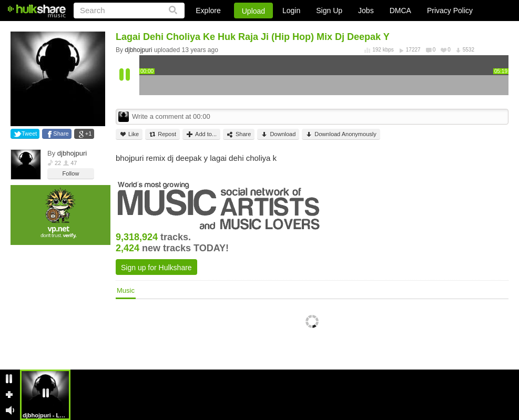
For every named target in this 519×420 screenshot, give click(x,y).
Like (129, 134)
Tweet (29, 134)
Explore (208, 11)
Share (61, 134)
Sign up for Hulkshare (156, 268)
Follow (71, 173)
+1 (89, 134)
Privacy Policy (450, 11)
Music (126, 290)
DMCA (400, 11)
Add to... (201, 134)
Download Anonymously (341, 134)
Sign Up (329, 11)
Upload (253, 11)
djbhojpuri (72, 153)
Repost (162, 134)
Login (291, 11)
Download (278, 134)
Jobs (366, 11)
